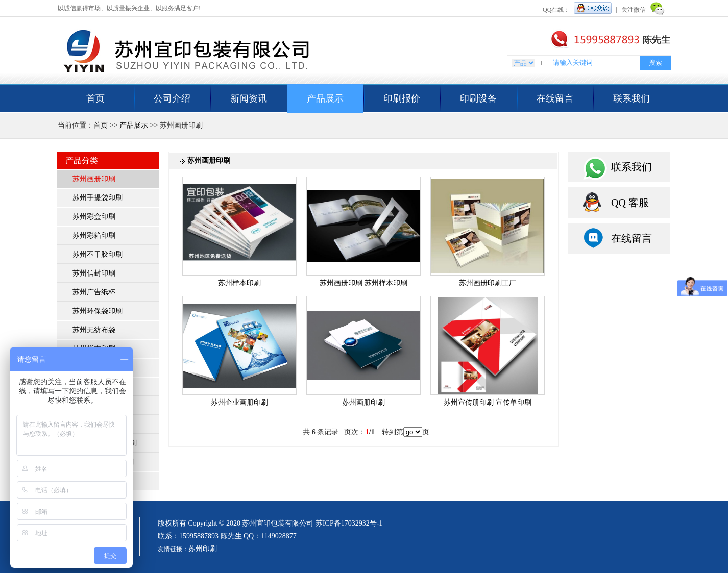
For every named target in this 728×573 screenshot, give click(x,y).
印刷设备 (478, 98)
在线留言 (555, 98)
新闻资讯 (249, 98)
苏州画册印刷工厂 (488, 283)
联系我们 (632, 98)
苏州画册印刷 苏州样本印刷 (363, 283)
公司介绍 (172, 98)
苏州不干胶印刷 (98, 254)
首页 (95, 98)
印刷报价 (402, 98)
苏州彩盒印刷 (94, 217)
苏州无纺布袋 (94, 330)
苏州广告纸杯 (94, 292)
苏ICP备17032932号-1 (349, 523)
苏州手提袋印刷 (98, 198)
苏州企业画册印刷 (239, 402)
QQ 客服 (630, 203)
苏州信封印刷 (94, 273)
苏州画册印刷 (94, 179)
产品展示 (325, 98)
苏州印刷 (203, 549)
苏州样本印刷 (239, 283)
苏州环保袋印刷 (98, 311)
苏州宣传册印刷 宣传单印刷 (488, 402)
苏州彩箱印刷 (94, 235)
